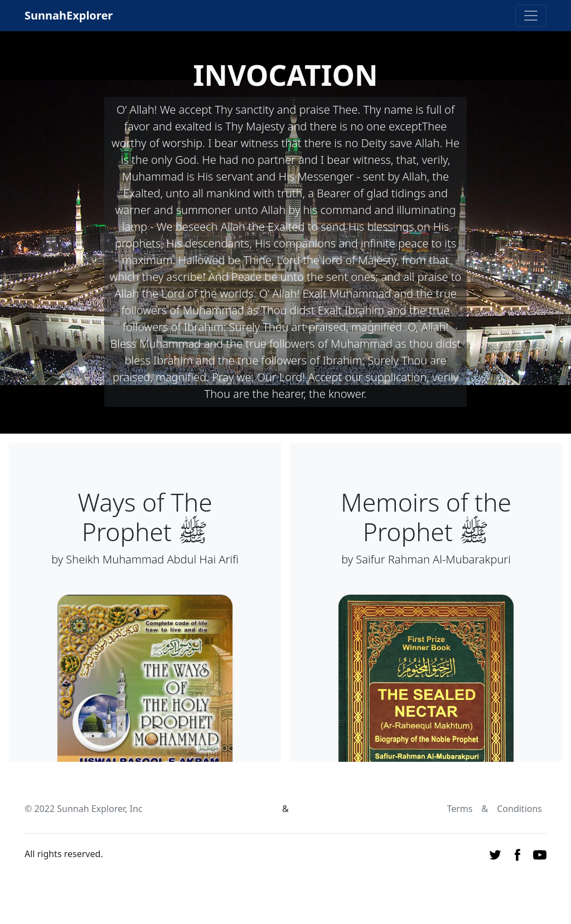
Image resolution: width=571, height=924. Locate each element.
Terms (459, 809)
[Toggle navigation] (531, 16)
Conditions (519, 809)
